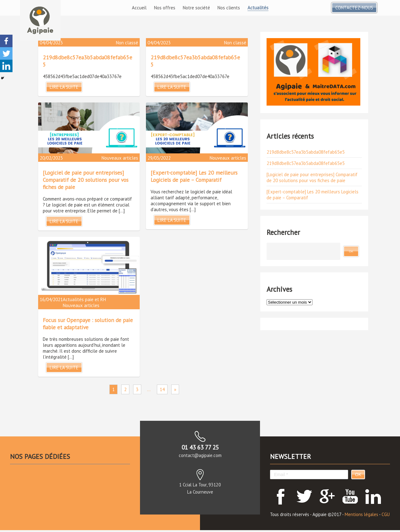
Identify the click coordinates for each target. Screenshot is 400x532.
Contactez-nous (354, 8)
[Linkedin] (6, 66)
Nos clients (229, 8)
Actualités (258, 8)
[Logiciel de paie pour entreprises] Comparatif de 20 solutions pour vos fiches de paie (86, 180)
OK (358, 475)
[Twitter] (6, 53)
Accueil (139, 8)
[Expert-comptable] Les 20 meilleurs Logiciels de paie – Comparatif (194, 176)
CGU (386, 514)
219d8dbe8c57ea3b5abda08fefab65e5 (306, 152)
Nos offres (165, 8)
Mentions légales (361, 514)
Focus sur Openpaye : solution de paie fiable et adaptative (88, 324)
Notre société (196, 8)
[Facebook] (6, 41)
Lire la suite (64, 87)
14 (162, 389)
